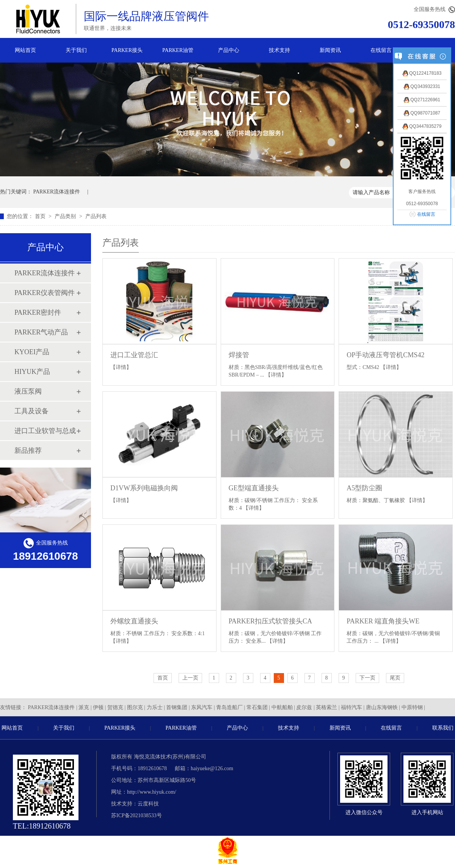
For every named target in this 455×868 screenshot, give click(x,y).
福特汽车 (351, 707)
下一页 (367, 678)
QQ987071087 (422, 113)
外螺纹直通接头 (134, 621)
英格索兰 (326, 707)
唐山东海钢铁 (382, 707)
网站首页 (25, 50)
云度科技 (148, 804)
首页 (41, 216)
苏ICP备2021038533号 (136, 815)
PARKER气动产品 (41, 332)
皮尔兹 (304, 707)
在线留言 (381, 50)
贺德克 (115, 707)
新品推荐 (28, 450)
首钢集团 (177, 707)
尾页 (395, 678)
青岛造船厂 (229, 707)
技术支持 (279, 50)
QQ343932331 (422, 86)
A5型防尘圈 (364, 488)
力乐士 (155, 707)
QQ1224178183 (422, 73)
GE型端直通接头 (254, 488)
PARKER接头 (127, 50)
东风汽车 (202, 707)
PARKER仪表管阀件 (45, 293)
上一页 (190, 678)
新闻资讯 (330, 50)
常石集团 (257, 707)
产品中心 (229, 50)
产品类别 (66, 216)
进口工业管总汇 (134, 355)
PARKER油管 (178, 50)
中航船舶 (282, 707)
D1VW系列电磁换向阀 (144, 488)
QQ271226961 (422, 100)
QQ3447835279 (422, 126)
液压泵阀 (28, 391)
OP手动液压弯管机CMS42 (385, 355)
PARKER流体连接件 (57, 192)
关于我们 (76, 50)
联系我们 (443, 728)
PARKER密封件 (38, 312)
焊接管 (239, 355)
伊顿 (98, 707)
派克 (84, 707)
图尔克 (135, 707)
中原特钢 (412, 707)
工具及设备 (31, 411)
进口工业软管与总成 (45, 431)
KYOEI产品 (32, 352)
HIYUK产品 (32, 372)
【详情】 (121, 367)
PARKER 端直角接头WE (383, 621)
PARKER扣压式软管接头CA (270, 621)
